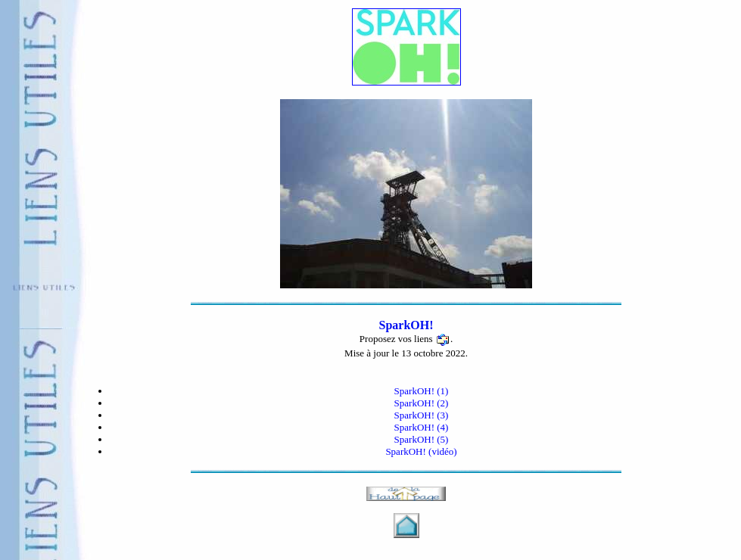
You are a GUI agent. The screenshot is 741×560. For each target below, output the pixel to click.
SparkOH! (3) (422, 415)
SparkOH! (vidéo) (421, 451)
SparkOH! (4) (422, 427)
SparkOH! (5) (422, 439)
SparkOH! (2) (422, 403)
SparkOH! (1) (422, 391)
